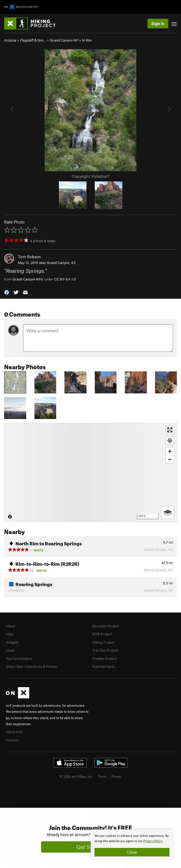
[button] (7, 292)
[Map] (90, 472)
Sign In (158, 23)
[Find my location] (170, 441)
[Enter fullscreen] (170, 430)
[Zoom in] (170, 451)
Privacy (117, 776)
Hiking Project (103, 642)
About (10, 626)
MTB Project (102, 634)
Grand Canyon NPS (28, 279)
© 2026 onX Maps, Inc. (76, 776)
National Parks (104, 666)
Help (10, 634)
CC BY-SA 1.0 (65, 279)
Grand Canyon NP (64, 40)
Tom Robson (29, 257)
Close (132, 852)
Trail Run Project (105, 650)
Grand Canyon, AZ (61, 263)
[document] (132, 845)
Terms (102, 776)
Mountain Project (106, 626)
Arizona (10, 40)
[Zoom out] (170, 459)
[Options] (168, 513)
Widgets (12, 642)
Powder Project (104, 659)
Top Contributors (19, 659)
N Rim (87, 40)
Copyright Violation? (90, 176)
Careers (12, 740)
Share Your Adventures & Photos (31, 666)
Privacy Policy (153, 841)
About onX (14, 732)
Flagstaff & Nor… (33, 40)
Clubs (10, 650)
